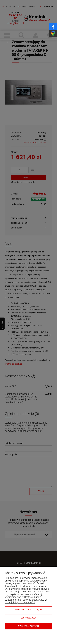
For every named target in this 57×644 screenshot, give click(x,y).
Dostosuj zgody (28, 618)
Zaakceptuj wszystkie (28, 626)
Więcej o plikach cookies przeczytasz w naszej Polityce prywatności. (26, 601)
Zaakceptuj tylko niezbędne (29, 610)
